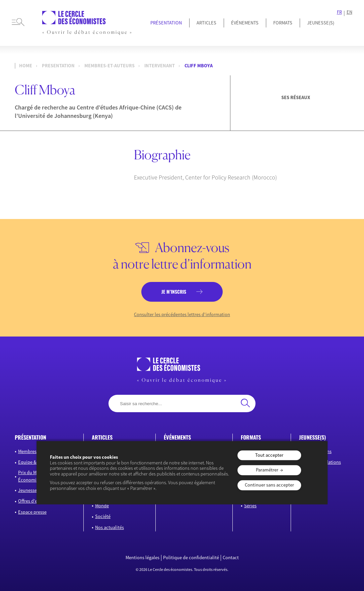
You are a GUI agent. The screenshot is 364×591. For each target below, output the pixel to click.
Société (103, 516)
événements (177, 437)
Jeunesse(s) (30, 490)
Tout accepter (269, 455)
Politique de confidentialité (191, 558)
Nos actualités (110, 527)
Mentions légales (142, 558)
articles (102, 437)
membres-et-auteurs (110, 66)
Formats (283, 23)
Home (26, 66)
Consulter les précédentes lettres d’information (182, 315)
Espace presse (32, 512)
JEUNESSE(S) (321, 23)
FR (339, 12)
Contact (231, 558)
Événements (245, 23)
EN (349, 12)
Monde (102, 506)
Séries (250, 506)
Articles (206, 23)
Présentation (166, 23)
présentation (30, 437)
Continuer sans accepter (269, 485)
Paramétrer (267, 470)
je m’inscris (174, 292)
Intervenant (160, 66)
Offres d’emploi (34, 501)
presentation (58, 66)
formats (251, 437)
